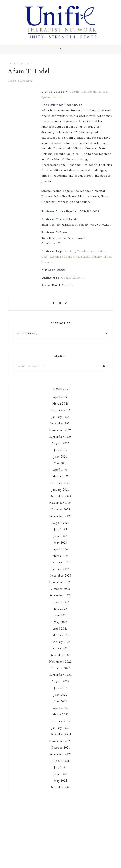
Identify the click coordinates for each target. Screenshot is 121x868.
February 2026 (60, 414)
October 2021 (60, 752)
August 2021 (60, 765)
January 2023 (61, 652)
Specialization (52, 101)
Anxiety (70, 255)
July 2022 (61, 692)
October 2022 (60, 672)
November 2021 (60, 745)
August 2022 (60, 686)
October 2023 (60, 593)
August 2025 (60, 447)
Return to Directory (20, 85)
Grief (45, 261)
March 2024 (61, 560)
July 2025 (61, 454)
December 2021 (60, 738)
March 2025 (61, 480)
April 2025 (60, 474)
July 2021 (61, 772)
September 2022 (61, 679)
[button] (60, 53)
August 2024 (60, 527)
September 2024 (61, 520)
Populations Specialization (89, 96)
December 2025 (60, 428)
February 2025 (60, 487)
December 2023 (60, 580)
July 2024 (61, 533)
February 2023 (60, 646)
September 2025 (61, 441)
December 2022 (60, 659)
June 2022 (60, 699)
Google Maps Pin (73, 282)
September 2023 (61, 600)
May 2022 (60, 705)
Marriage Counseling (66, 261)
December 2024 (60, 500)
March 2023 (61, 639)
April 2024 (60, 553)
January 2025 (61, 494)
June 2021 (60, 778)
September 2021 (61, 758)
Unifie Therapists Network (60, 24)
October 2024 (60, 514)
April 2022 (60, 712)
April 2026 (60, 401)
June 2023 (60, 619)
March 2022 (61, 719)
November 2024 (60, 507)
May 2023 (60, 626)
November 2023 (60, 586)
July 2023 (61, 613)
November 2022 (60, 666)
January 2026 (61, 421)
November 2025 (60, 434)
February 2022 (60, 725)
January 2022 (61, 732)
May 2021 (60, 785)
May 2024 (60, 547)
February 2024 (60, 566)
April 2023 (60, 633)
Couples (83, 255)
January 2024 (61, 573)
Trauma (58, 266)
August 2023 (60, 606)
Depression (99, 255)
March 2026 (61, 408)
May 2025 (60, 467)
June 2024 (60, 540)
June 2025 (60, 461)
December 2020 (60, 791)
